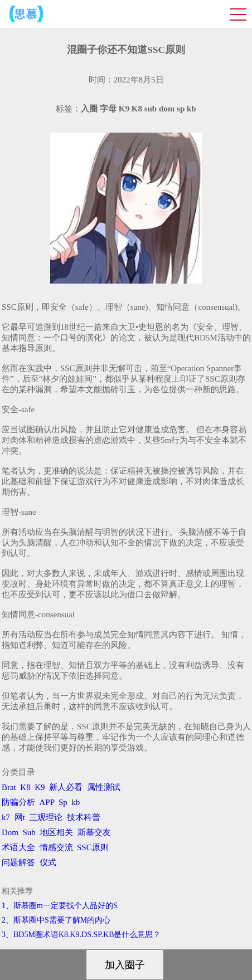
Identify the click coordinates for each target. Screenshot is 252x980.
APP (47, 802)
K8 (25, 787)
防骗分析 (18, 802)
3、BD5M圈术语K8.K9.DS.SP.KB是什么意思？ (81, 935)
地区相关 (56, 832)
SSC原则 (93, 847)
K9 (40, 787)
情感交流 (56, 847)
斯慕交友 (94, 832)
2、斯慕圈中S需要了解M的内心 (56, 920)
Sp (63, 802)
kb (76, 802)
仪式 (48, 862)
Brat (9, 787)
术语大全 (18, 847)
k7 (6, 817)
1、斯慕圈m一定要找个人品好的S (60, 906)
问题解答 (18, 862)
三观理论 (46, 817)
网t (20, 817)
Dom (10, 832)
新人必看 (66, 787)
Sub (29, 832)
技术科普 (84, 817)
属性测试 (104, 787)
